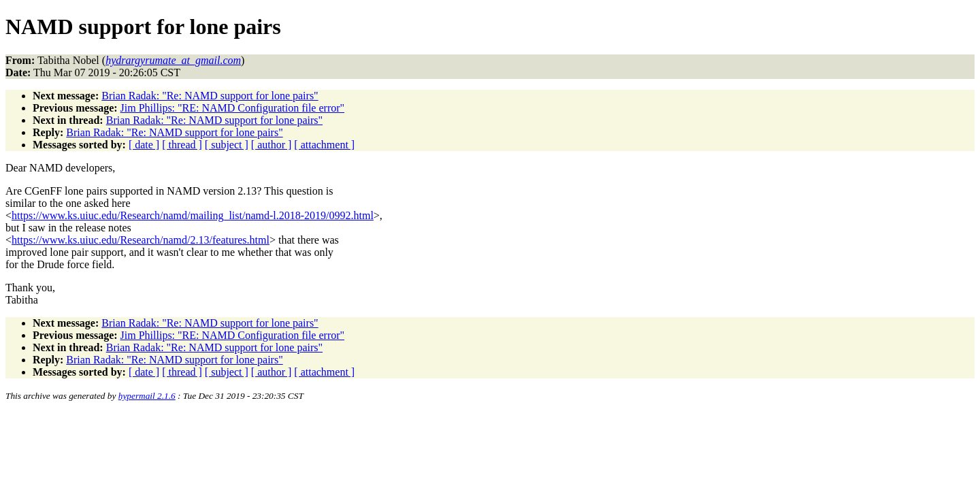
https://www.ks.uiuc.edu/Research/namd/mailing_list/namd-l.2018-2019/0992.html (193, 215)
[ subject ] (227, 145)
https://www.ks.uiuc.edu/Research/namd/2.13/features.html (141, 240)
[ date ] (144, 145)
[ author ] (272, 145)
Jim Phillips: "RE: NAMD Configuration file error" (232, 108)
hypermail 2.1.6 (147, 396)
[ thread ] (182, 145)
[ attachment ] (324, 145)
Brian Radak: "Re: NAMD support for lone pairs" (210, 96)
